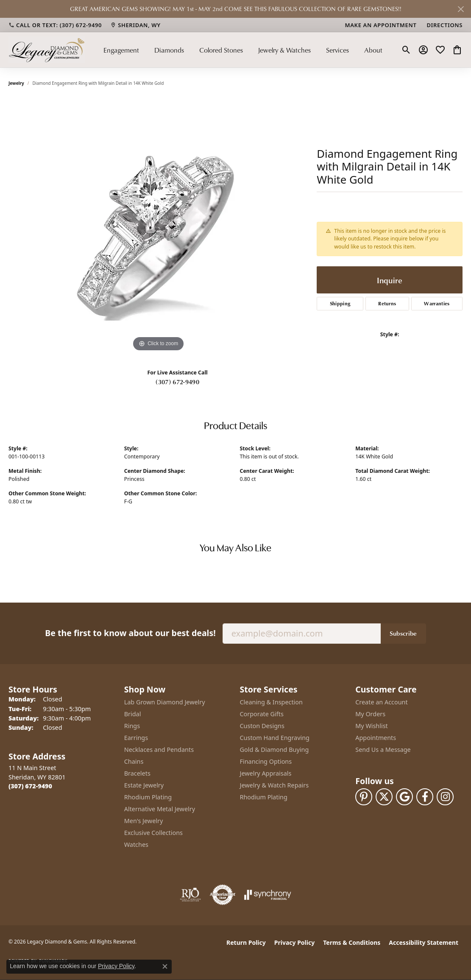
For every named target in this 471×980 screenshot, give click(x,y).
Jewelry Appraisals (266, 773)
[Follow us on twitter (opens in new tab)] (384, 797)
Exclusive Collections (153, 833)
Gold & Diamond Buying (275, 750)
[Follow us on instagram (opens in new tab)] (445, 797)
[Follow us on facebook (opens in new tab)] (425, 797)
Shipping (340, 303)
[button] (406, 50)
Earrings (136, 738)
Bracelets (137, 773)
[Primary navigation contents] (243, 50)
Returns (387, 303)
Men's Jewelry (144, 821)
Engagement (121, 50)
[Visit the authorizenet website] (223, 895)
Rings (132, 726)
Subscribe (403, 633)
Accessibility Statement (424, 942)
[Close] (461, 9)
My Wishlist (372, 726)
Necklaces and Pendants (159, 750)
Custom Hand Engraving (275, 738)
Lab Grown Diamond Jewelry (165, 702)
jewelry (16, 83)
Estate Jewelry (144, 785)
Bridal (133, 714)
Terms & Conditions (352, 942)
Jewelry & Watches (284, 50)
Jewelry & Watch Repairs (275, 785)
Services (337, 50)
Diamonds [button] (169, 50)
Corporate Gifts (262, 714)
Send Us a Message (383, 750)
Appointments (376, 738)
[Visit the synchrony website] (268, 895)
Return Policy (246, 942)
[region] (159, 226)
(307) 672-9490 (177, 382)
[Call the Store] (30, 786)
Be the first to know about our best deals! (130, 633)
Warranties (437, 303)
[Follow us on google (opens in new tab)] (404, 797)
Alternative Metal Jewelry (160, 809)
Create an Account (381, 702)
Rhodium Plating (148, 797)
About (373, 50)
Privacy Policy (294, 942)
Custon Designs (262, 726)
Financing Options (266, 761)
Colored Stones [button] (221, 50)
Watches (136, 845)
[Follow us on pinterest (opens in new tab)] (364, 797)
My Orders (370, 714)
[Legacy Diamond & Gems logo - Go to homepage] (47, 50)
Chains (134, 761)
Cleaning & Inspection (271, 702)
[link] (55, 25)
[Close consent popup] (165, 966)
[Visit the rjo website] (190, 895)
